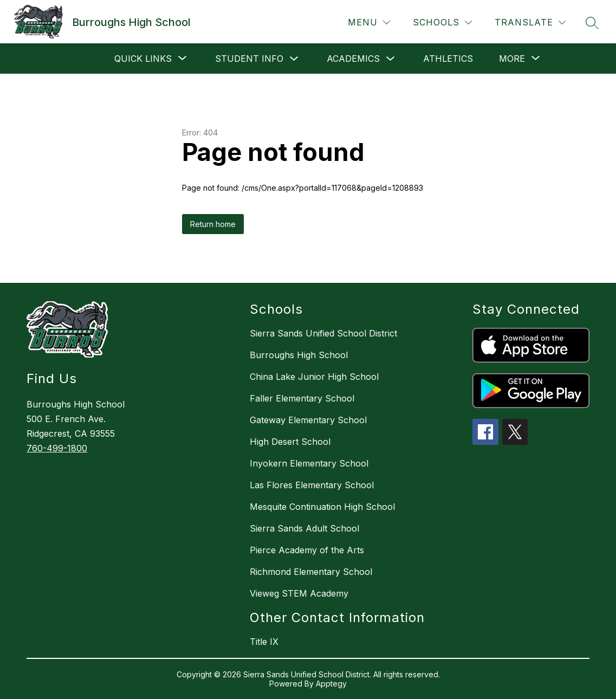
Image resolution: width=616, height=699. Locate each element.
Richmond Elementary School (311, 572)
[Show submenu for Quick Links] (143, 59)
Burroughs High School (299, 355)
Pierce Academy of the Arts (307, 550)
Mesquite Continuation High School (322, 507)
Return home (213, 224)
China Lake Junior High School (314, 377)
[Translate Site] (530, 22)
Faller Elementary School (302, 398)
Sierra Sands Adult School (304, 528)
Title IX (264, 642)
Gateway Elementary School (308, 420)
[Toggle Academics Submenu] (391, 59)
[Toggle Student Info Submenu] (294, 59)
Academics (353, 59)
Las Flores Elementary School (312, 485)
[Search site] (592, 23)
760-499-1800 (57, 448)
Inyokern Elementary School (309, 463)
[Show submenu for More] (512, 59)
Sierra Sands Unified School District (323, 333)
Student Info (249, 59)
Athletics (448, 59)
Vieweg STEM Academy (299, 593)
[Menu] (369, 22)
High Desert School (290, 442)
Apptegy (331, 684)
